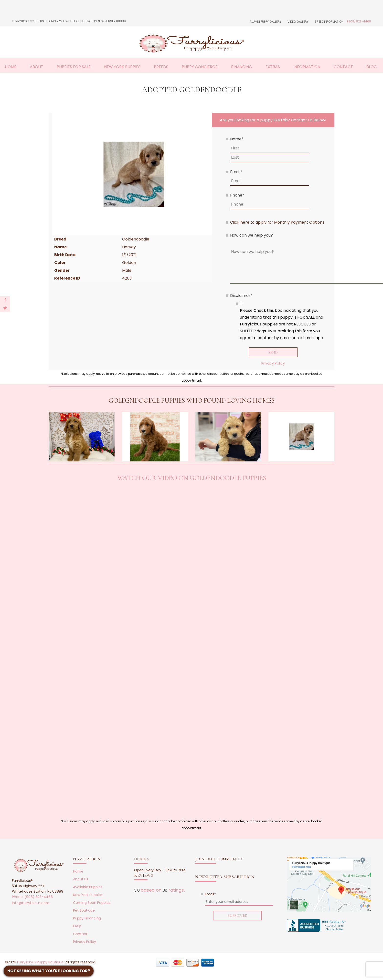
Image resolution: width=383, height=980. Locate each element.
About (37, 67)
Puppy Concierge (200, 67)
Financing (242, 67)
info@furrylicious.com (31, 903)
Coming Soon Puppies (92, 903)
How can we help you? (251, 235)
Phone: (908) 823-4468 (32, 897)
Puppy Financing (87, 918)
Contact (343, 67)
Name (237, 139)
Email (236, 172)
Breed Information (329, 22)
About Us (81, 879)
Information (307, 67)
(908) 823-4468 (359, 21)
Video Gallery (298, 22)
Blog (372, 67)
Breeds (161, 67)
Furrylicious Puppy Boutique (40, 962)
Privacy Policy (273, 364)
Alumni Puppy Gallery (266, 22)
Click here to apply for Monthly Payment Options (277, 222)
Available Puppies (88, 887)
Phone (237, 195)
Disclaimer (241, 296)
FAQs (77, 926)
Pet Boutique (84, 911)
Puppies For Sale (74, 67)
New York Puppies (122, 67)
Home (11, 67)
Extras (273, 67)
